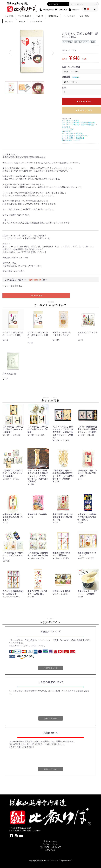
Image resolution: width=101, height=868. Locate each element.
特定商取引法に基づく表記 (51, 847)
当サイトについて (50, 841)
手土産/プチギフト (82, 136)
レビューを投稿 (36, 295)
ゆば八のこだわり (25, 16)
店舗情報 (22, 21)
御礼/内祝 (79, 134)
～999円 (77, 140)
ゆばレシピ (9, 21)
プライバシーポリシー (51, 844)
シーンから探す (69, 16)
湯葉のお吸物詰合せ (88, 123)
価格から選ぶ (85, 16)
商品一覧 (40, 16)
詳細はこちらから (51, 668)
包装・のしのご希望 (71, 67)
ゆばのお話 (9, 16)
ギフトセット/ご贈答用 (70, 120)
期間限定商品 (53, 16)
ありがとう (66, 127)
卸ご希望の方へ (36, 21)
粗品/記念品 (80, 138)
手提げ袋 (66, 77)
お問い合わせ (51, 850)
